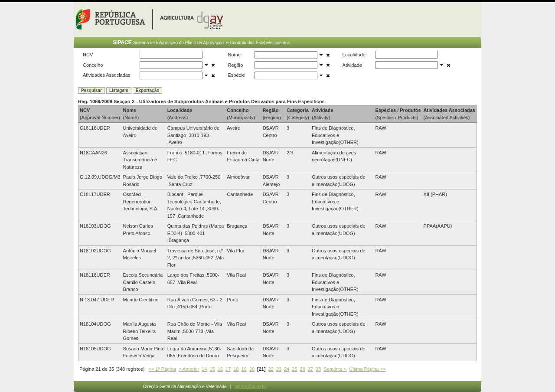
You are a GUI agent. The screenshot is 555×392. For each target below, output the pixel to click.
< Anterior (189, 369)
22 (271, 369)
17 (228, 369)
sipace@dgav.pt (250, 387)
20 (252, 369)
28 (318, 369)
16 (220, 369)
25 (294, 369)
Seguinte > (335, 369)
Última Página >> (367, 369)
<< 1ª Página (162, 369)
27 (310, 369)
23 (279, 369)
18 (236, 369)
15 (212, 369)
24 (287, 369)
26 (303, 369)
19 (244, 369)
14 (204, 369)
